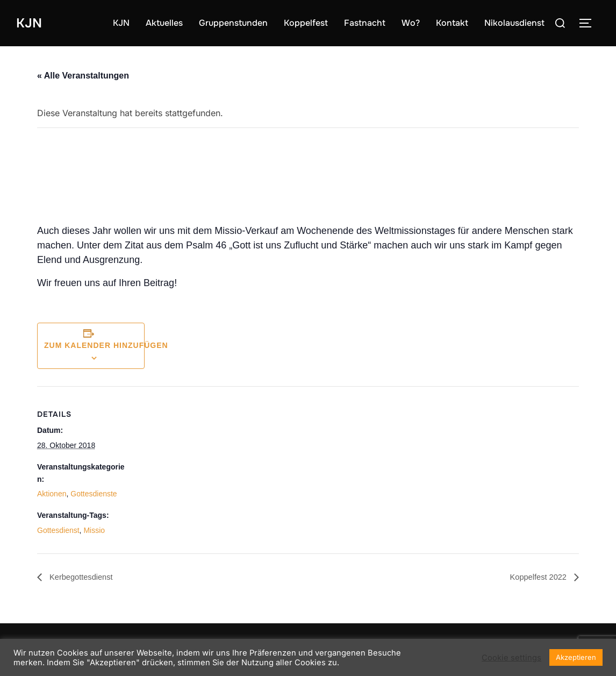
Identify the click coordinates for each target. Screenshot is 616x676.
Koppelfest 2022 (536, 577)
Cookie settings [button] (511, 658)
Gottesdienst (58, 530)
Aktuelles (164, 23)
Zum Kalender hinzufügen (106, 345)
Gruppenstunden (233, 23)
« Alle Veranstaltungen (83, 76)
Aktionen (52, 494)
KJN (30, 23)
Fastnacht (365, 23)
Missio (94, 530)
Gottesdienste (94, 494)
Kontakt (452, 23)
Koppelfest (306, 23)
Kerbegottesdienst (83, 577)
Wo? (411, 23)
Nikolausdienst (514, 23)
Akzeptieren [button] (576, 657)
